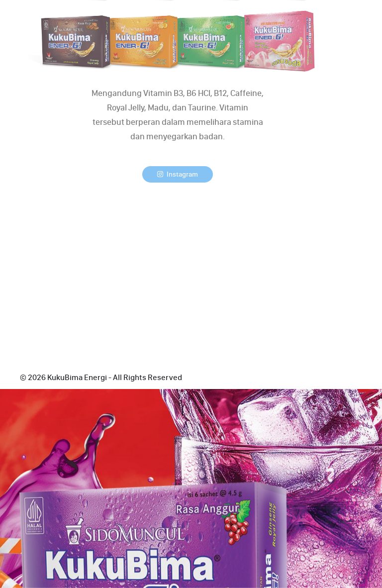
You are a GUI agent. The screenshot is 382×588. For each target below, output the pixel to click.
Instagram (178, 174)
